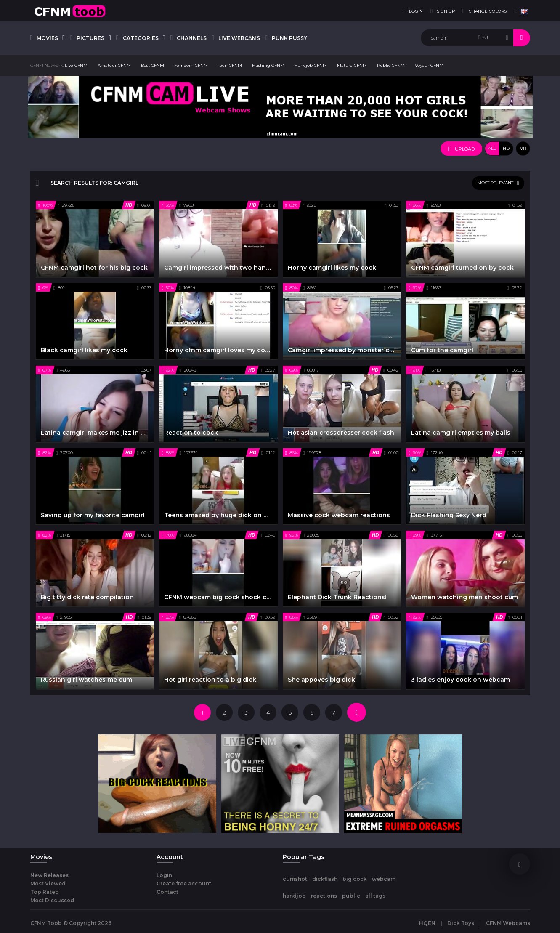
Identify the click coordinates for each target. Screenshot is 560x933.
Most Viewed (48, 884)
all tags (375, 896)
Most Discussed (52, 900)
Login (164, 875)
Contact (167, 892)
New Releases (49, 875)
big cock (355, 879)
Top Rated (45, 892)
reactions (324, 896)
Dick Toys (461, 923)
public (351, 896)
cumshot (295, 879)
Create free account (184, 884)
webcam (384, 879)
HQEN (427, 923)
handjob (294, 896)
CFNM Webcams (508, 923)
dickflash (325, 879)
